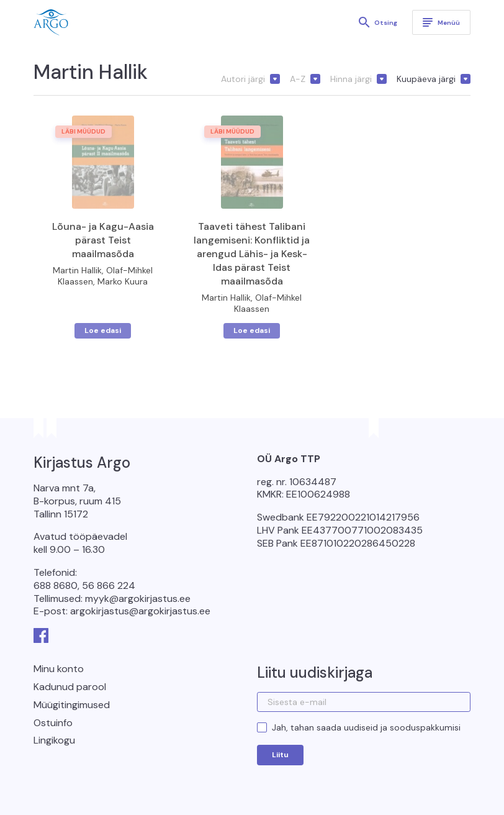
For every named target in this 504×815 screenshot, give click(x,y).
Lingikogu (54, 740)
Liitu (280, 755)
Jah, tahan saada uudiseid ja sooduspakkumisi (366, 727)
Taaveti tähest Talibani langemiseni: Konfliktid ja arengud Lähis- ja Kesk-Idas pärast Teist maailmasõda (252, 254)
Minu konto (59, 669)
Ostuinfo (53, 723)
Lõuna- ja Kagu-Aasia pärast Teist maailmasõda (103, 240)
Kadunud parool (70, 687)
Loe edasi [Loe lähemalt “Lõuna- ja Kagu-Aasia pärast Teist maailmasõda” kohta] (103, 330)
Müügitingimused (72, 705)
